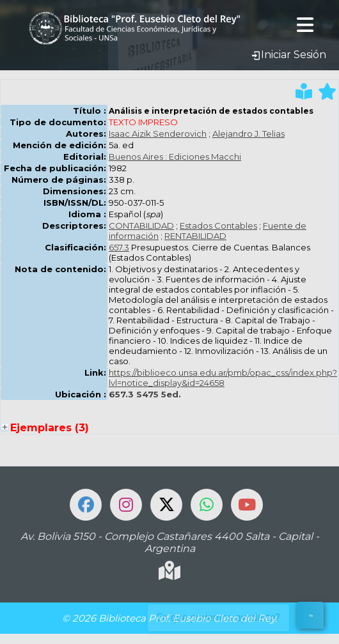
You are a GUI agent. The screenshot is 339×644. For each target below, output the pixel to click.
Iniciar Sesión (288, 55)
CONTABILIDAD (141, 226)
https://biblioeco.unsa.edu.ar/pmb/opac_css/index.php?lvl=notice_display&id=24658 (223, 378)
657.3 (119, 247)
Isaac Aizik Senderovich (158, 134)
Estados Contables (218, 226)
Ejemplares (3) (50, 428)
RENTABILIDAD (195, 236)
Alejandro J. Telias (248, 134)
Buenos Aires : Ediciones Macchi (175, 157)
